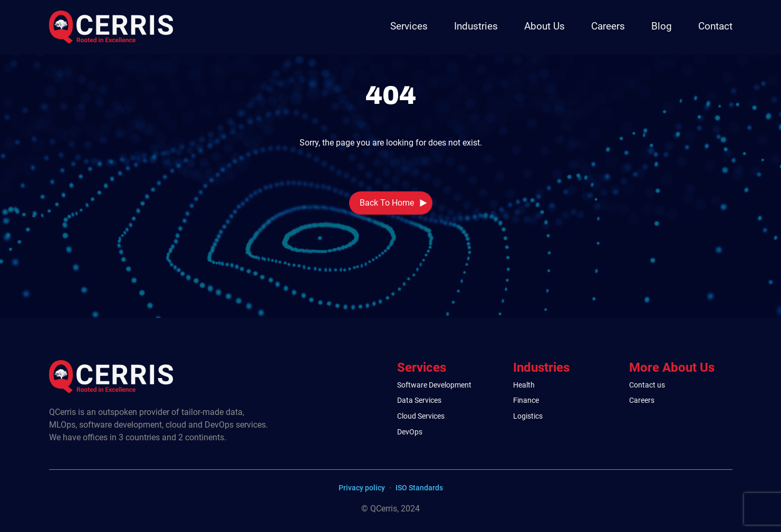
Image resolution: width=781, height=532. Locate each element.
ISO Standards (419, 488)
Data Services (419, 400)
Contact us (647, 385)
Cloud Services (421, 416)
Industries (476, 26)
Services (409, 26)
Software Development (434, 385)
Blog (662, 26)
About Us (544, 26)
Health (524, 385)
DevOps (410, 432)
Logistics (528, 416)
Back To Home (387, 203)
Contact (715, 26)
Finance (526, 400)
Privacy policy (362, 488)
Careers (608, 26)
